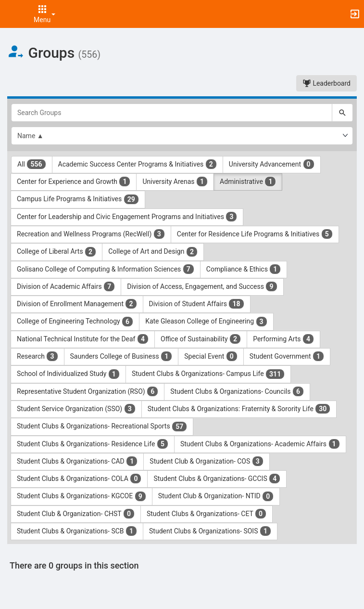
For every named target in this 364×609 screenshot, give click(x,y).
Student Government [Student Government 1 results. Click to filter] (287, 356)
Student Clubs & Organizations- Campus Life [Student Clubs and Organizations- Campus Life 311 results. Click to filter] (208, 374)
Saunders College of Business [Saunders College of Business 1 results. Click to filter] (121, 356)
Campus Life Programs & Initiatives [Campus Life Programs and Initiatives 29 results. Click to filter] (78, 199)
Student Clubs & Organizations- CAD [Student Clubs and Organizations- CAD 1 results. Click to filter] (77, 461)
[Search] (342, 113)
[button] (12, 14)
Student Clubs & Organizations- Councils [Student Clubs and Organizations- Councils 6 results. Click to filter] (237, 391)
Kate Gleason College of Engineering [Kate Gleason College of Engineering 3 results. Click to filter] (206, 322)
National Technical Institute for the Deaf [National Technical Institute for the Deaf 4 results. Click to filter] (83, 339)
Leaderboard (326, 83)
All (32, 164)
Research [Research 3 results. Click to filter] (38, 356)
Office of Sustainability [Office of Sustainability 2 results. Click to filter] (201, 339)
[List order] (182, 136)
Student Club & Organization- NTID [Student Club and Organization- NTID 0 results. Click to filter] (216, 496)
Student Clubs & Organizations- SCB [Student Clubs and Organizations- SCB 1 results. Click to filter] (77, 531)
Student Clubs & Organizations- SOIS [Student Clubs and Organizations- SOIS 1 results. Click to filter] (210, 531)
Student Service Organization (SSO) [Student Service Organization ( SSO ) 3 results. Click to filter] (76, 409)
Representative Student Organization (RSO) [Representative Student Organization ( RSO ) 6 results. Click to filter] (88, 391)
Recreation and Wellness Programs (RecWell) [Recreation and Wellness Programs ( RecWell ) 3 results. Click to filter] (91, 234)
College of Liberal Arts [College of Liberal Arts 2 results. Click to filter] (56, 252)
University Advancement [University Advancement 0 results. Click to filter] (272, 164)
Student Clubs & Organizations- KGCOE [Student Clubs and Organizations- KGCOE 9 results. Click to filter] (82, 496)
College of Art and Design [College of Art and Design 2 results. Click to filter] (153, 252)
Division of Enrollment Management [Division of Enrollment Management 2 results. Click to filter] (77, 304)
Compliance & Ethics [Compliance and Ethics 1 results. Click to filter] (244, 269)
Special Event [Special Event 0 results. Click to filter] (211, 356)
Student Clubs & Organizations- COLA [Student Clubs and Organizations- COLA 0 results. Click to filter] (79, 479)
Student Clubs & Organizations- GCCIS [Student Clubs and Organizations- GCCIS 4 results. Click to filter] (217, 479)
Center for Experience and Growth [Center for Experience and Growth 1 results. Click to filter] (74, 181)
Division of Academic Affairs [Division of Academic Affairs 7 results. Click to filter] (66, 286)
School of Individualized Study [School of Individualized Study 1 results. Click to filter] (68, 374)
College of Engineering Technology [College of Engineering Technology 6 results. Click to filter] (75, 322)
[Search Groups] (172, 113)
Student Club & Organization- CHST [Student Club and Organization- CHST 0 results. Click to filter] (76, 514)
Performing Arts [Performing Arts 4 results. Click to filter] (283, 339)
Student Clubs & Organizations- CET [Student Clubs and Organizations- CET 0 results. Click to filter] (207, 514)
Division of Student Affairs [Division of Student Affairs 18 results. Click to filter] (197, 304)
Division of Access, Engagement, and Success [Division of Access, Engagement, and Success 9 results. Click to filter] (202, 286)
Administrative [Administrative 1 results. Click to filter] (248, 181)
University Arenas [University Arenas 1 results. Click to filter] (175, 181)
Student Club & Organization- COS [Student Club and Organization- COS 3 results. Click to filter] (207, 461)
